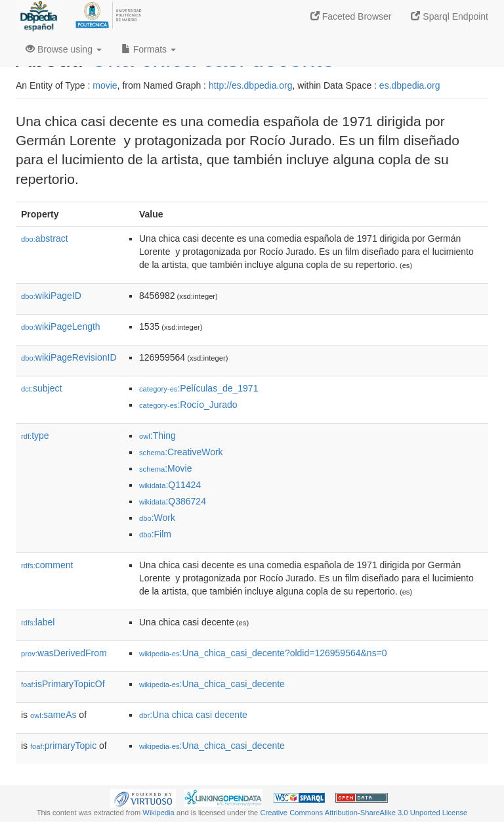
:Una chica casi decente (193, 715)
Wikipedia (158, 813)
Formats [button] (149, 49)
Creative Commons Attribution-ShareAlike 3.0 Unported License (364, 813)
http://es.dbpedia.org (251, 85)
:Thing (157, 436)
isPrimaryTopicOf (63, 684)
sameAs (53, 715)
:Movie (165, 468)
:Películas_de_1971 (199, 388)
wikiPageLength (61, 326)
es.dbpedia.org (410, 85)
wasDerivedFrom (64, 653)
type (35, 436)
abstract (45, 238)
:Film (155, 534)
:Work (157, 518)
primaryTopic (63, 746)
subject (41, 388)
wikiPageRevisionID (69, 357)
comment (47, 565)
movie (105, 85)
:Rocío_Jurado (188, 405)
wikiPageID (51, 296)
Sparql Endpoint (450, 16)
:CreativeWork (181, 452)
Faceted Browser (351, 16)
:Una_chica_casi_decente (212, 684)
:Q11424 (170, 485)
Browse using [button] (64, 49)
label (38, 622)
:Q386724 (173, 501)
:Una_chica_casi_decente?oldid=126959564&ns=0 (263, 653)
